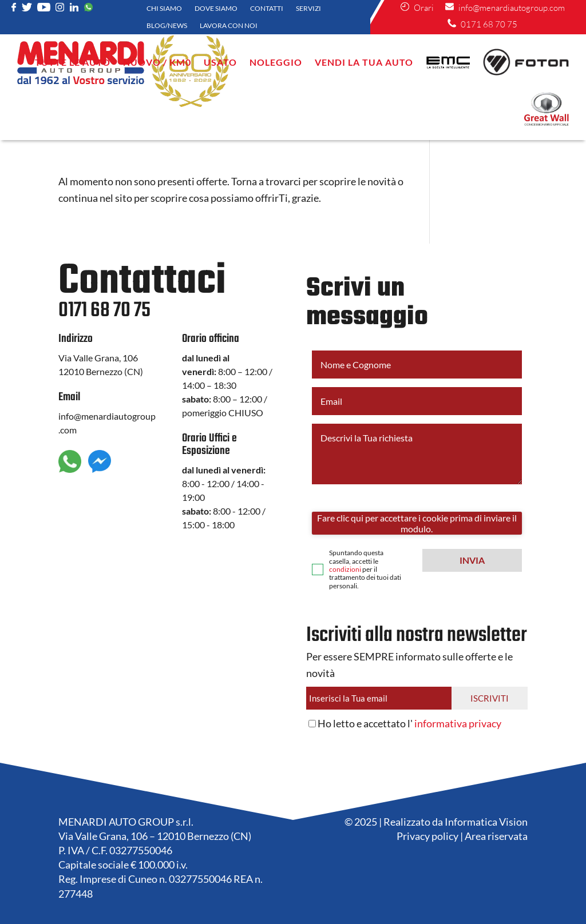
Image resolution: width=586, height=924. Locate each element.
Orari (417, 8)
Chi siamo (164, 9)
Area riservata (496, 836)
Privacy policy (427, 836)
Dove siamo (216, 9)
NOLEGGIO (276, 62)
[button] (472, 560)
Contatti (267, 9)
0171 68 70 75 (482, 24)
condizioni (345, 569)
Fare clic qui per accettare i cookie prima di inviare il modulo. (417, 523)
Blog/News (167, 26)
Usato (220, 62)
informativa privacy (458, 723)
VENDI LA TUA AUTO (364, 62)
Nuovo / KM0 (157, 62)
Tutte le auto (73, 62)
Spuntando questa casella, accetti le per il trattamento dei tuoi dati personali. (365, 569)
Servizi (308, 9)
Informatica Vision (486, 822)
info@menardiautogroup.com (505, 8)
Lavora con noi (229, 26)
